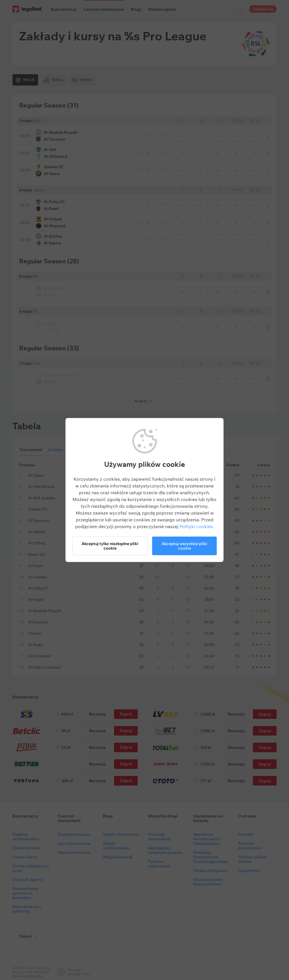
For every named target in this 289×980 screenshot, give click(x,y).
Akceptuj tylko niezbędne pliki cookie (110, 546)
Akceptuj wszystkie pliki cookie (184, 546)
